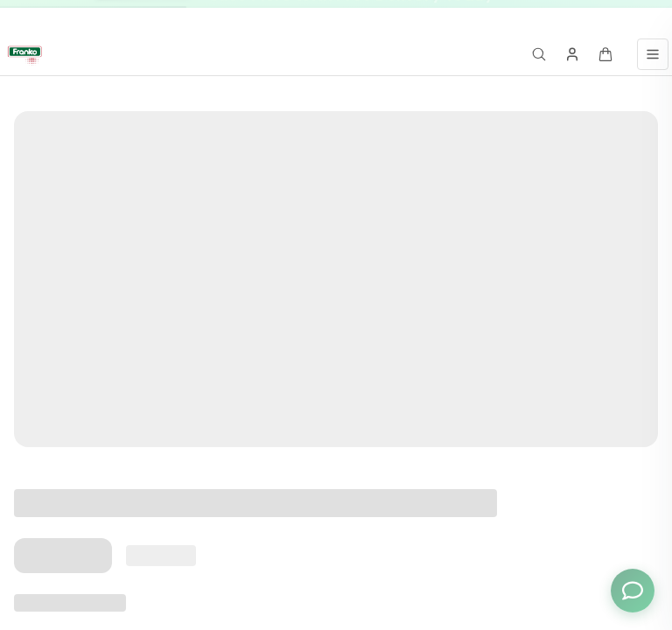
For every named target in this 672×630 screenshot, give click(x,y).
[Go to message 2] (546, 17)
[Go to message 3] (564, 17)
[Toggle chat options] (633, 591)
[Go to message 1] (533, 17)
